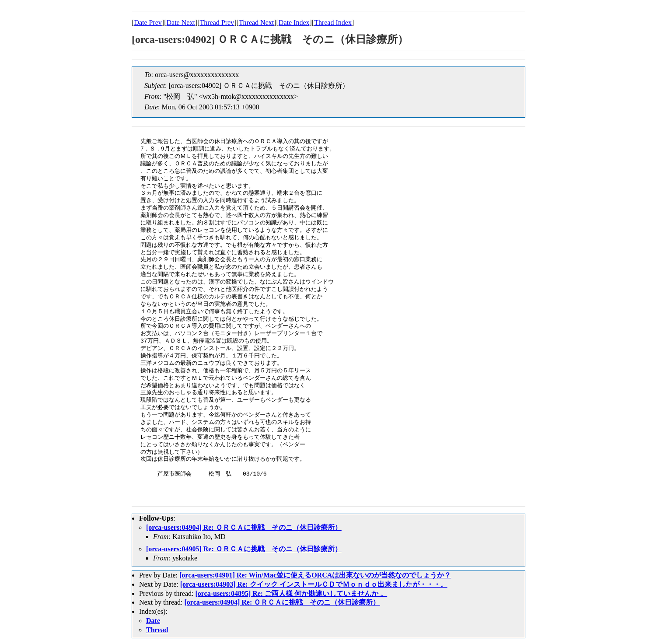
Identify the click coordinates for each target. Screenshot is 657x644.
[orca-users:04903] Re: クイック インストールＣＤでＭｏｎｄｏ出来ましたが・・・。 (314, 584)
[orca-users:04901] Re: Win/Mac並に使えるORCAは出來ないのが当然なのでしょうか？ (315, 575)
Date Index (294, 23)
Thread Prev (217, 23)
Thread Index (333, 23)
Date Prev (148, 23)
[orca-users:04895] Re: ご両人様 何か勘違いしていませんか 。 (291, 593)
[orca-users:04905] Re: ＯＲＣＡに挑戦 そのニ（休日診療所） (244, 549)
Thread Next (256, 23)
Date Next (181, 23)
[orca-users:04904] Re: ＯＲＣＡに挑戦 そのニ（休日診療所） (244, 527)
